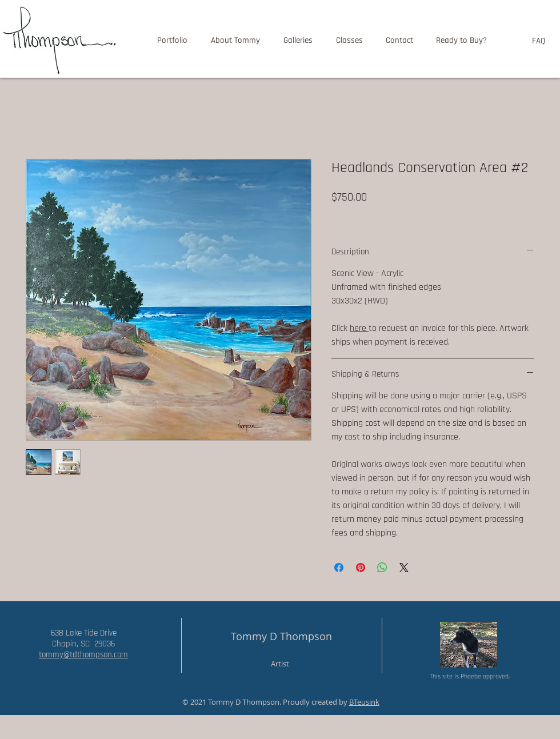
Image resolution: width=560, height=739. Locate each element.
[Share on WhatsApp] (382, 568)
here (359, 328)
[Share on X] (404, 568)
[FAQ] (539, 41)
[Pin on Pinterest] (361, 568)
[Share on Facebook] (339, 568)
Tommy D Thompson (281, 636)
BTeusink (364, 702)
